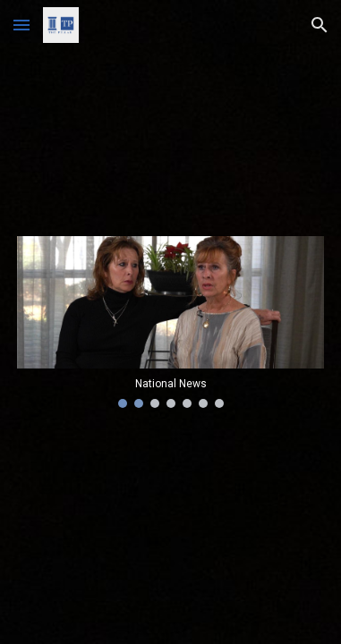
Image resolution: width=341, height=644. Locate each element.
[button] (21, 25)
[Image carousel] (170, 322)
